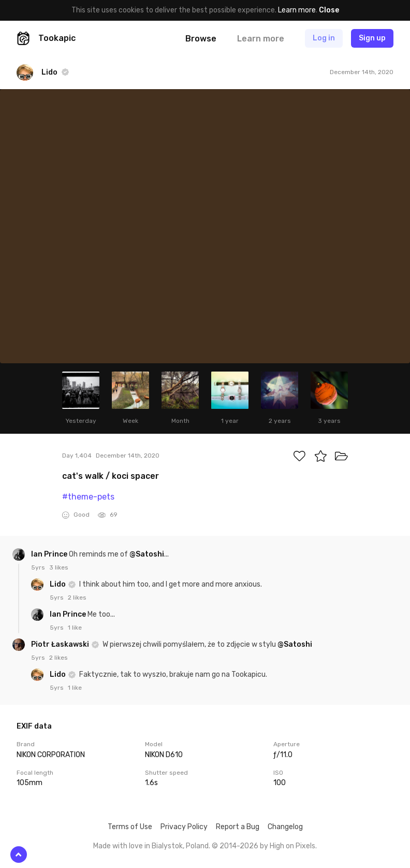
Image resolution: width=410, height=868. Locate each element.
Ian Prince (50, 554)
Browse (201, 39)
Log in (324, 38)
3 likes (59, 567)
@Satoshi (147, 554)
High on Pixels (292, 846)
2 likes (77, 597)
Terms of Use (130, 827)
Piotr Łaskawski (61, 644)
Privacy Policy (184, 827)
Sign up (372, 38)
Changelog (285, 827)
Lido (58, 584)
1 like (75, 628)
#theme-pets (88, 497)
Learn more (297, 10)
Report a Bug (238, 827)
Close (329, 10)
